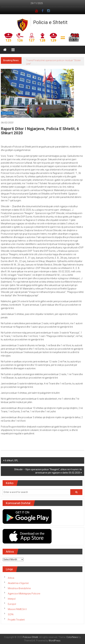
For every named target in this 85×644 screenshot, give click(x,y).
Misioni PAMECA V (17, 609)
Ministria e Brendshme (19, 588)
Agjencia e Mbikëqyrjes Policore (24, 594)
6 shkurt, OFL (12, 460)
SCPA (11, 614)
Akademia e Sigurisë (18, 583)
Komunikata (7, 113)
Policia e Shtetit (50, 22)
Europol (12, 604)
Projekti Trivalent (16, 620)
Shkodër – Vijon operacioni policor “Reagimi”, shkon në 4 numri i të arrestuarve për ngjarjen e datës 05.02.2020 (48, 471)
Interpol (12, 599)
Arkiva (11, 578)
